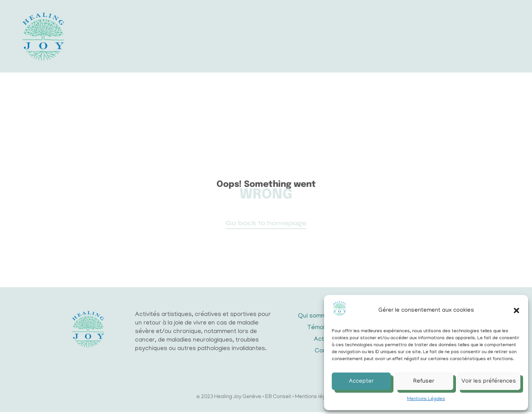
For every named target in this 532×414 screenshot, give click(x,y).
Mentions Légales (426, 399)
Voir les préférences (489, 381)
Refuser (424, 381)
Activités (259, 37)
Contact (270, 46)
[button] (516, 310)
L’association (194, 37)
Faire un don (380, 37)
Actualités (318, 37)
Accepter (361, 381)
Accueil (135, 37)
